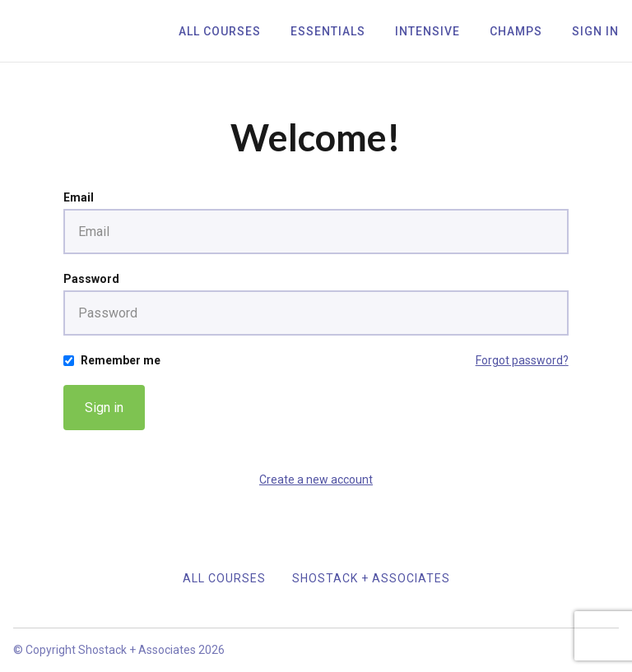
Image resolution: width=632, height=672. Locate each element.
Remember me (121, 360)
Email (79, 197)
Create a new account (316, 480)
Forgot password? (522, 360)
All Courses (220, 31)
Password (91, 279)
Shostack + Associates (371, 578)
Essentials (328, 31)
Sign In (595, 31)
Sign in (104, 408)
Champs (516, 31)
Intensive (428, 31)
